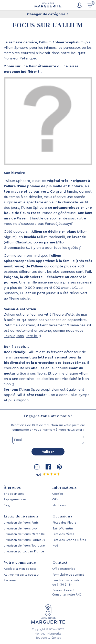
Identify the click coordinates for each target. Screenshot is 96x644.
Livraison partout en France (24, 552)
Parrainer (10, 580)
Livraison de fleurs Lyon (21, 529)
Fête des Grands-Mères (69, 540)
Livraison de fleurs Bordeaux (24, 540)
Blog (7, 505)
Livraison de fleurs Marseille (24, 534)
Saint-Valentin (63, 529)
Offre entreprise (64, 569)
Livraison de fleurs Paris (21, 523)
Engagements (14, 494)
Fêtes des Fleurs (65, 523)
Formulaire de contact (68, 575)
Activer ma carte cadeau (21, 575)
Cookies (58, 494)
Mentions (59, 505)
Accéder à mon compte (20, 569)
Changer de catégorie (48, 14)
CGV (56, 499)
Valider (48, 452)
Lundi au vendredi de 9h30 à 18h (66, 583)
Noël (56, 546)
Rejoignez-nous (15, 499)
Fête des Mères (63, 534)
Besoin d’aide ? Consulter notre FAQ (67, 592)
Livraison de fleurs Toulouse (24, 546)
